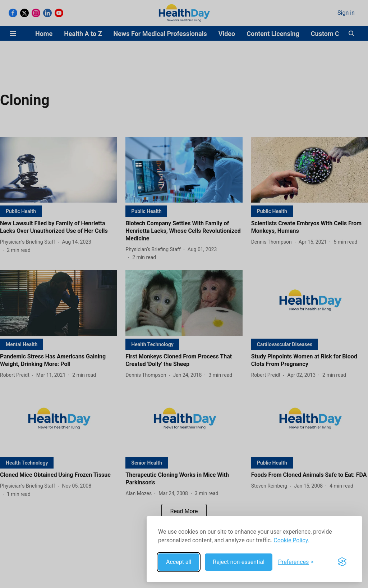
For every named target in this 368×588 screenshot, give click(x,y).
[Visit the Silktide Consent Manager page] (342, 562)
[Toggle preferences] (296, 562)
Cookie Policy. (291, 540)
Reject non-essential (239, 562)
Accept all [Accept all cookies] (179, 562)
